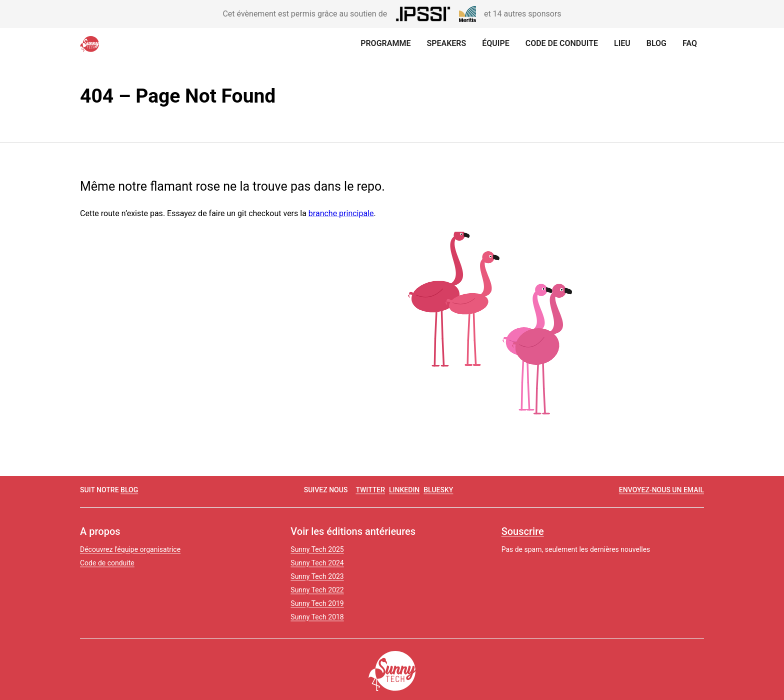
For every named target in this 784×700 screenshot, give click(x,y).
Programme (385, 43)
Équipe (495, 43)
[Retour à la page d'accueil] (92, 44)
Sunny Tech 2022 (317, 590)
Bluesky (438, 490)
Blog (656, 43)
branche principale (341, 213)
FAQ (690, 43)
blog (129, 490)
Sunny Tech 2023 (317, 576)
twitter (370, 490)
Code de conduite (562, 43)
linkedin (404, 490)
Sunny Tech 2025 (317, 549)
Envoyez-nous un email (661, 490)
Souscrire (523, 531)
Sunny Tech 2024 (317, 563)
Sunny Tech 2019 (317, 603)
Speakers (446, 43)
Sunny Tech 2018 (317, 617)
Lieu (622, 43)
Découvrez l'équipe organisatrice (130, 549)
